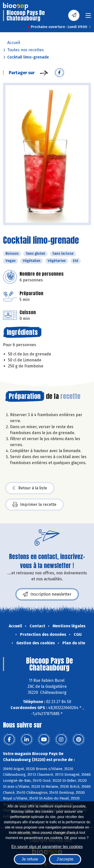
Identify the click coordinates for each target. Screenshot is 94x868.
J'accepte (65, 859)
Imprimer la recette (34, 505)
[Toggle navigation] (88, 17)
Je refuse (30, 859)
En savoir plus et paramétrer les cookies (47, 847)
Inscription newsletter (47, 594)
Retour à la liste (30, 488)
